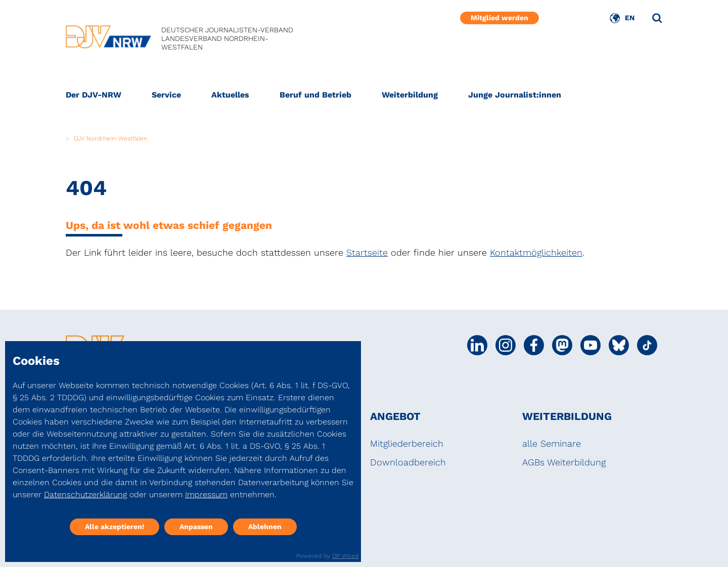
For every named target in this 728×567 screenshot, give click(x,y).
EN (630, 18)
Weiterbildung (410, 95)
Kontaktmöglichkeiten (536, 252)
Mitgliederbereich (407, 443)
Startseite (367, 252)
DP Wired (345, 556)
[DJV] (108, 39)
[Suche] (657, 18)
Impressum (206, 494)
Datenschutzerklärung (85, 494)
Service (166, 95)
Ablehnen (265, 527)
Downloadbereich (408, 462)
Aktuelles (230, 95)
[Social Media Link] (477, 345)
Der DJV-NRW (94, 95)
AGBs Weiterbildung (564, 462)
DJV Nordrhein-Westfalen (110, 138)
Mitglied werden (499, 18)
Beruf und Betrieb (315, 95)
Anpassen (196, 527)
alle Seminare (552, 443)
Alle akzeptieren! (115, 527)
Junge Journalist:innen (515, 95)
